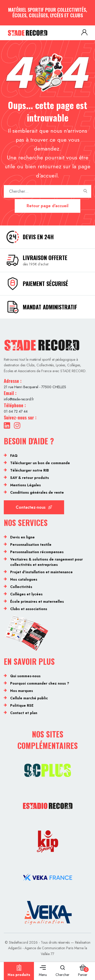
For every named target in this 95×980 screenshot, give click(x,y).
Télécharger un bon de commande (40, 463)
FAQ (14, 456)
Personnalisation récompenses (37, 552)
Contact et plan (24, 713)
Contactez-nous (34, 507)
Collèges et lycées (26, 594)
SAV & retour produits (30, 478)
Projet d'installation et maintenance (41, 572)
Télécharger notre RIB (30, 470)
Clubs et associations (29, 609)
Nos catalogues (24, 579)
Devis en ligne (22, 537)
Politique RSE (22, 705)
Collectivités (21, 587)
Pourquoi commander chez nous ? (40, 683)
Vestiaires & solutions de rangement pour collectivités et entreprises (46, 562)
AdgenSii (15, 948)
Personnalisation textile (31, 545)
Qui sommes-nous (25, 676)
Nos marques (22, 691)
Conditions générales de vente (37, 492)
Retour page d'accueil (48, 206)
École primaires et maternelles (37, 601)
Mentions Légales (25, 485)
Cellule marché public (29, 698)
